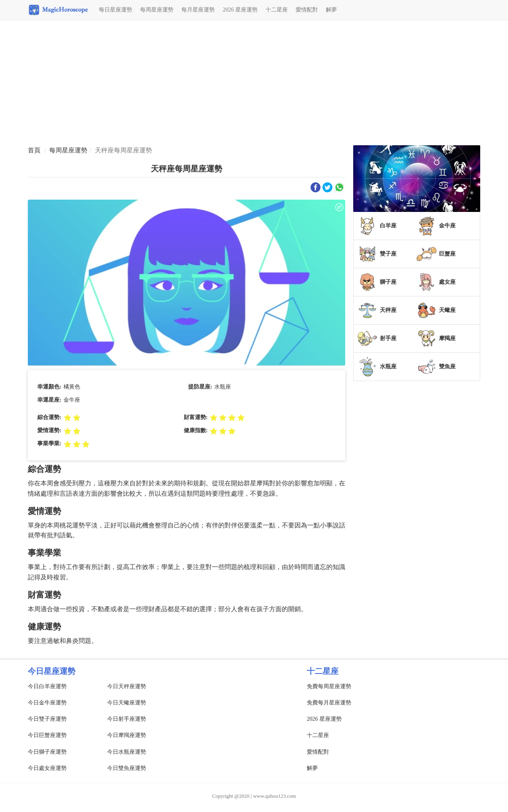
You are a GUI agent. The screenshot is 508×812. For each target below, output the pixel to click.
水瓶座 (388, 367)
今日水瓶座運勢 (127, 752)
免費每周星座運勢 (329, 686)
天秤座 (388, 310)
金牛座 (447, 226)
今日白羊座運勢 (47, 686)
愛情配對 (307, 10)
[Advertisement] (254, 84)
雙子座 (388, 254)
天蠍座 (447, 310)
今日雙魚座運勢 (127, 768)
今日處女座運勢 (47, 768)
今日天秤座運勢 (127, 686)
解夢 (331, 10)
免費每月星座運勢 (329, 703)
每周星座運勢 (157, 10)
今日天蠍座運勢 (127, 703)
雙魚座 (447, 367)
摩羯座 (447, 338)
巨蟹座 (447, 254)
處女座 (447, 282)
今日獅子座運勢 (47, 752)
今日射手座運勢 (127, 719)
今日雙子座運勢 (47, 719)
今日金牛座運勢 (47, 703)
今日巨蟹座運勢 (47, 735)
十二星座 (277, 10)
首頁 (34, 150)
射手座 (388, 338)
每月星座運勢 (198, 10)
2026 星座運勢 (240, 10)
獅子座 (388, 282)
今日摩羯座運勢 (127, 735)
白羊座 (388, 226)
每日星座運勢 (115, 10)
